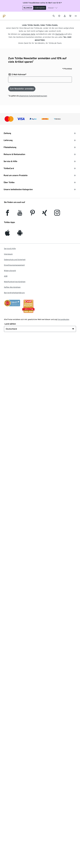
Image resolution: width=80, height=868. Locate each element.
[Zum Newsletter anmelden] (22, 89)
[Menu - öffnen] (76, 16)
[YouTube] (20, 214)
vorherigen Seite (28, 34)
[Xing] (45, 214)
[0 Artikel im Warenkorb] (70, 16)
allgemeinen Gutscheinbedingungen (33, 96)
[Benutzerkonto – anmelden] (65, 16)
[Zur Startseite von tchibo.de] (4, 16)
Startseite (60, 34)
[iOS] (7, 234)
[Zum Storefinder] (59, 16)
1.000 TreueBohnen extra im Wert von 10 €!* (42, 3)
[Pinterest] (32, 214)
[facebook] (7, 214)
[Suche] (54, 16)
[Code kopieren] (40, 8)
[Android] (20, 234)
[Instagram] (57, 214)
